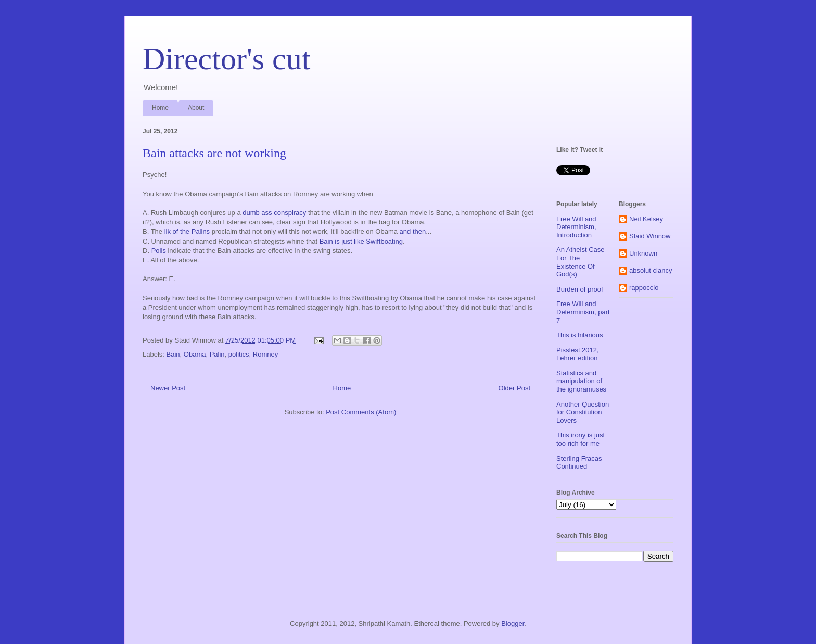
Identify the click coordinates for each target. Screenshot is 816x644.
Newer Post (168, 388)
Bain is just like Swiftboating (361, 241)
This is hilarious (580, 335)
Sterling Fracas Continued (579, 463)
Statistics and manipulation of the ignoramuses (581, 381)
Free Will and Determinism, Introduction (576, 227)
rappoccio (644, 288)
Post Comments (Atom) (361, 412)
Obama (195, 354)
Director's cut (226, 59)
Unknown (643, 253)
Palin (217, 354)
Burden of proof (580, 289)
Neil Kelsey (646, 219)
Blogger (513, 623)
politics (239, 354)
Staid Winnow (650, 236)
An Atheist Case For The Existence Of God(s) (581, 262)
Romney (265, 354)
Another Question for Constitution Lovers (583, 412)
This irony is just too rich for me (581, 439)
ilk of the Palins (187, 231)
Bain (173, 354)
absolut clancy (651, 270)
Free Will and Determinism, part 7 (583, 312)
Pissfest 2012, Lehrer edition (578, 354)
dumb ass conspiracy (274, 213)
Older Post (514, 388)
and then (413, 231)
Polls (159, 251)
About (196, 108)
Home (160, 108)
